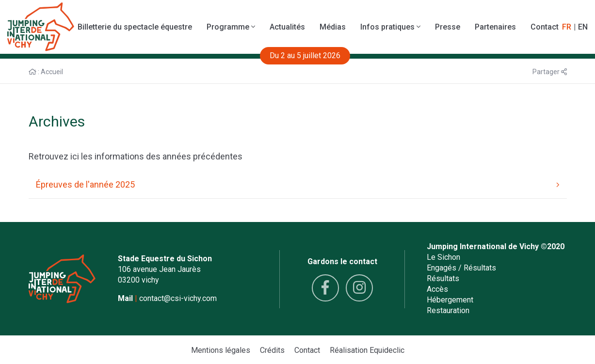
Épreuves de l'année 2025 (298, 184)
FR (567, 27)
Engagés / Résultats (461, 268)
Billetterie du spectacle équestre (135, 27)
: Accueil (46, 72)
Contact (545, 27)
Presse (448, 27)
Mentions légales (221, 350)
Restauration (448, 310)
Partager (550, 72)
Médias (333, 27)
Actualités (287, 27)
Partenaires (495, 27)
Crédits (272, 350)
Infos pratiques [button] (390, 27)
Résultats (443, 278)
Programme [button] (231, 27)
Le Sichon (443, 257)
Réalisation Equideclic (367, 350)
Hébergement (450, 300)
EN (583, 27)
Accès (437, 289)
